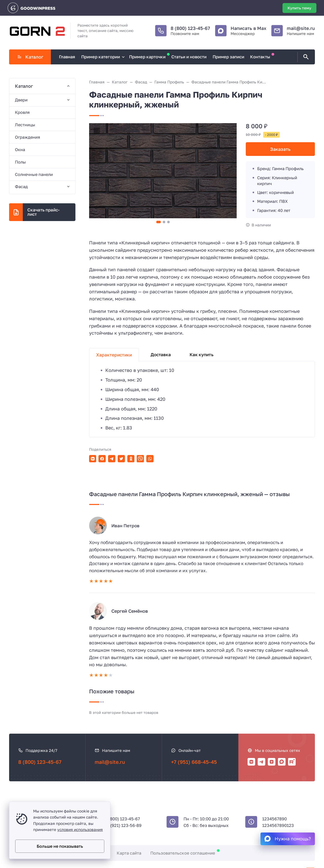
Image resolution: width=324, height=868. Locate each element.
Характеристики (114, 355)
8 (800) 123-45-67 (190, 28)
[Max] (282, 762)
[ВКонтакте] (251, 762)
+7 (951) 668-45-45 (194, 762)
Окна (20, 150)
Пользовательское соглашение (183, 853)
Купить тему (299, 8)
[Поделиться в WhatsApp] (150, 459)
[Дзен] (272, 762)
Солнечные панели (34, 174)
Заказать (280, 149)
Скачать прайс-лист (43, 212)
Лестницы (25, 125)
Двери (21, 100)
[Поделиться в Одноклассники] (131, 459)
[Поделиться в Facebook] (102, 459)
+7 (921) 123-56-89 (123, 825)
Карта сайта (129, 853)
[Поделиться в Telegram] (112, 459)
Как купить (201, 355)
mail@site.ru (301, 28)
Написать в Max (248, 28)
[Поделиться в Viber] (140, 459)
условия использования (80, 829)
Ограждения (27, 137)
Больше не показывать (60, 846)
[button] (158, 222)
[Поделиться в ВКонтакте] (93, 459)
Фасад (21, 187)
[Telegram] (261, 762)
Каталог (30, 57)
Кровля (22, 112)
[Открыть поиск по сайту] (305, 57)
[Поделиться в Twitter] (121, 459)
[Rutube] (292, 762)
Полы (20, 162)
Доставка (161, 355)
